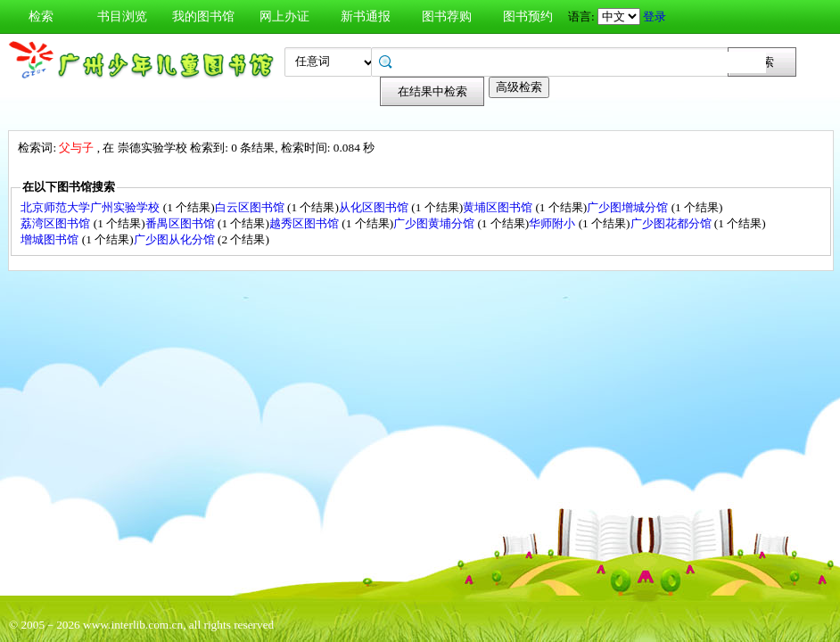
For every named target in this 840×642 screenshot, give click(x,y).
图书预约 (528, 16)
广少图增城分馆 (629, 207)
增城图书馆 (51, 239)
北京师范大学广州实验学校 (91, 207)
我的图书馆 (203, 16)
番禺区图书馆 (181, 223)
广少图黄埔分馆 (435, 223)
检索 (41, 16)
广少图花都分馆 (672, 223)
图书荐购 (447, 16)
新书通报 (366, 16)
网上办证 (284, 16)
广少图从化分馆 (176, 239)
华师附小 (553, 223)
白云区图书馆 (251, 207)
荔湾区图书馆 (57, 223)
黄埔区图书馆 (499, 207)
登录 (655, 16)
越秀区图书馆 (305, 223)
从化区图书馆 (375, 207)
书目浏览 (122, 16)
